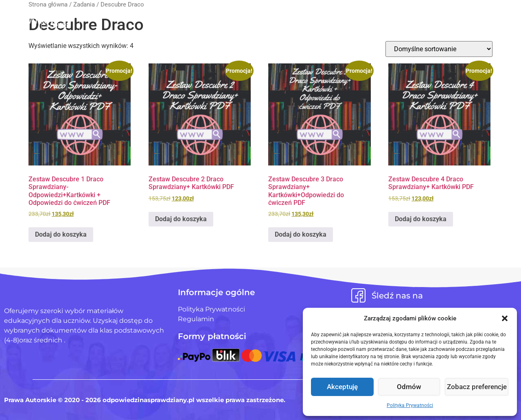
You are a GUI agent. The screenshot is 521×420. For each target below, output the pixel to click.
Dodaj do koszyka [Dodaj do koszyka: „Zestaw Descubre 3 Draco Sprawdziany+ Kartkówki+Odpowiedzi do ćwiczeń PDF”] (301, 234)
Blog (333, 16)
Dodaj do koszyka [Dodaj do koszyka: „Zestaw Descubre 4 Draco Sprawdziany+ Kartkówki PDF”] (421, 219)
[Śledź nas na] (358, 295)
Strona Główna (192, 16)
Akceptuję (343, 387)
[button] (505, 318)
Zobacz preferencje (477, 387)
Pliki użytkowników (274, 16)
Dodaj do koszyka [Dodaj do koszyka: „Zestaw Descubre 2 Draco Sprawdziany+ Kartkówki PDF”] (181, 219)
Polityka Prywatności (410, 405)
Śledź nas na (397, 296)
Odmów (410, 387)
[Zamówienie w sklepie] (439, 49)
